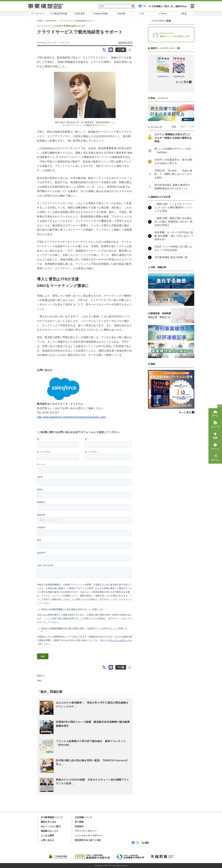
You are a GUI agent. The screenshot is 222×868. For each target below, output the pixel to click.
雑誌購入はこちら (50, 831)
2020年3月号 (125, 43)
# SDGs (163, 14)
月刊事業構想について (52, 817)
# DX (142, 14)
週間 (183, 127)
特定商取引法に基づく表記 (88, 840)
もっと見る (182, 82)
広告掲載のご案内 (159, 6)
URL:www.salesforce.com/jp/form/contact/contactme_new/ (71, 417)
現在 (174, 127)
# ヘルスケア (38, 14)
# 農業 (183, 14)
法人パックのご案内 (51, 826)
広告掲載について (84, 817)
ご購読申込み (179, 6)
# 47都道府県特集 (59, 14)
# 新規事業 (79, 14)
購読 (145, 843)
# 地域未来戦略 (100, 14)
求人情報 (79, 822)
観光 (40, 681)
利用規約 (79, 826)
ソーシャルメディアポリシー (89, 835)
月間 (192, 127)
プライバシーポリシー (86, 831)
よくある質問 (47, 835)
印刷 (121, 50)
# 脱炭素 (121, 14)
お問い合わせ (47, 840)
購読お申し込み (48, 822)
